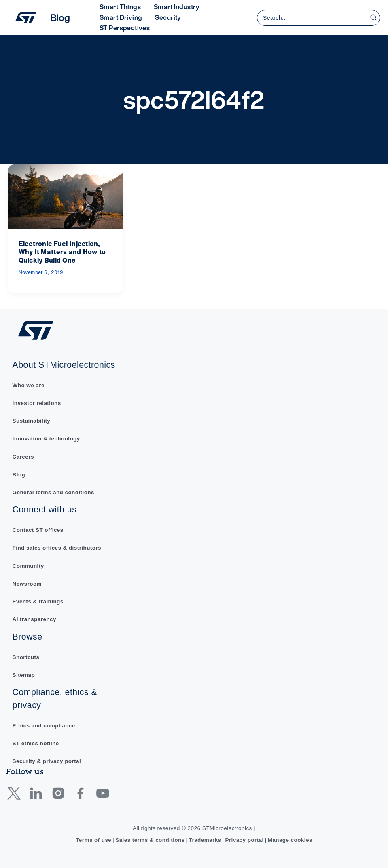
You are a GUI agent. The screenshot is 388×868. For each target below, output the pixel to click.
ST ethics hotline (36, 743)
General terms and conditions (54, 492)
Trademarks (205, 840)
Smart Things (120, 7)
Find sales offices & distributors (57, 547)
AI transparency (35, 619)
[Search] (374, 18)
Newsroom (27, 583)
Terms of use (93, 840)
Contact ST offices (38, 529)
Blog (19, 473)
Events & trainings (38, 601)
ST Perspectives (125, 28)
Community (29, 565)
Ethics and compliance (44, 725)
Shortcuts (26, 656)
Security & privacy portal (47, 761)
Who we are (29, 384)
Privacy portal (245, 840)
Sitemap (24, 675)
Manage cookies (291, 840)
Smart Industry (176, 7)
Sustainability (32, 420)
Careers (23, 456)
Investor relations (37, 402)
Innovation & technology (47, 438)
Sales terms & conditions (150, 840)
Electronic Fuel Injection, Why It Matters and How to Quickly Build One (62, 252)
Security (168, 17)
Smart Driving (121, 17)
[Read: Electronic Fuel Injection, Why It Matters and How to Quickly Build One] (66, 196)
